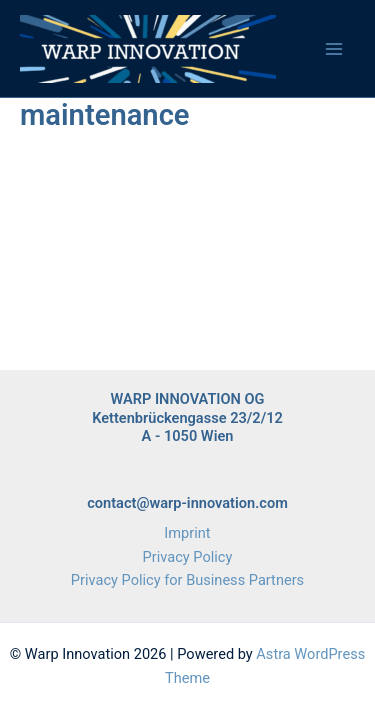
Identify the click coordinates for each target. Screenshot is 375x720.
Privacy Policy (188, 557)
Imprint (187, 533)
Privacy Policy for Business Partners (187, 580)
